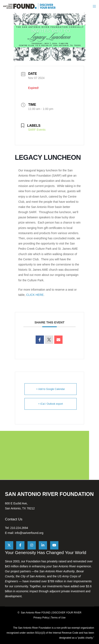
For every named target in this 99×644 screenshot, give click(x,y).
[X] (9, 545)
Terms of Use (58, 618)
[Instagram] (32, 545)
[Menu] (94, 6)
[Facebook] (20, 545)
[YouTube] (54, 545)
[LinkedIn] (43, 545)
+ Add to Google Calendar (51, 389)
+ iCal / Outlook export (50, 404)
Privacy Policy (41, 618)
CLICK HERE (35, 295)
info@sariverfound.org (29, 533)
